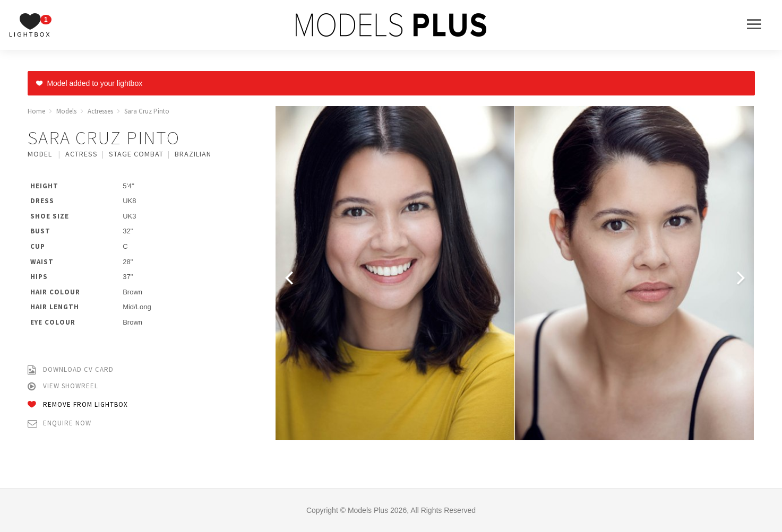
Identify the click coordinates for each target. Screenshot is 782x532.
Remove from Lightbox (78, 405)
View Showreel (63, 386)
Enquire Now (59, 424)
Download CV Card (71, 370)
